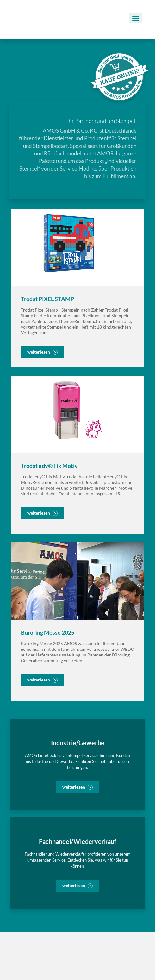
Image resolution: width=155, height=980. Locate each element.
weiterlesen (74, 787)
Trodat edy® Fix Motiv (49, 466)
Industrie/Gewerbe (78, 743)
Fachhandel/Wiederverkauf (78, 841)
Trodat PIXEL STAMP (47, 299)
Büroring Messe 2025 (48, 632)
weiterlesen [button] (39, 352)
